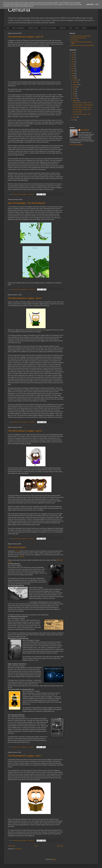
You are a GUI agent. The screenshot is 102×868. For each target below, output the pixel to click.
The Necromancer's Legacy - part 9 (25, 298)
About (71, 28)
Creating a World (33, 28)
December (76, 80)
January (75, 117)
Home (36, 846)
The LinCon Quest (17, 547)
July (74, 89)
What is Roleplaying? (18, 28)
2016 (73, 73)
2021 (73, 62)
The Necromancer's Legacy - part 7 (25, 756)
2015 (73, 76)
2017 (73, 71)
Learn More (90, 4)
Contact (84, 28)
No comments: (31, 194)
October (75, 82)
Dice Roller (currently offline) (79, 38)
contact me (21, 556)
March (75, 98)
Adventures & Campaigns (48, 28)
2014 (73, 78)
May (74, 94)
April (74, 96)
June (74, 91)
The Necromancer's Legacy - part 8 (25, 431)
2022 (73, 59)
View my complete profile (76, 145)
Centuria (19, 10)
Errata (77, 28)
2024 (73, 55)
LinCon (17, 551)
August (75, 87)
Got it (97, 4)
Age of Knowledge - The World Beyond (26, 203)
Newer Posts (12, 846)
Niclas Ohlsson (85, 130)
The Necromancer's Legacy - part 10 (25, 37)
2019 (73, 66)
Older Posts (60, 846)
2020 (73, 64)
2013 (73, 120)
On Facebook (75, 40)
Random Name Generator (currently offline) (82, 45)
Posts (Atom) (18, 849)
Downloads (63, 28)
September (76, 85)
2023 (73, 57)
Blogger (54, 859)
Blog (8, 28)
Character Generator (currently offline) (81, 36)
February (75, 101)
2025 (73, 53)
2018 (73, 69)
